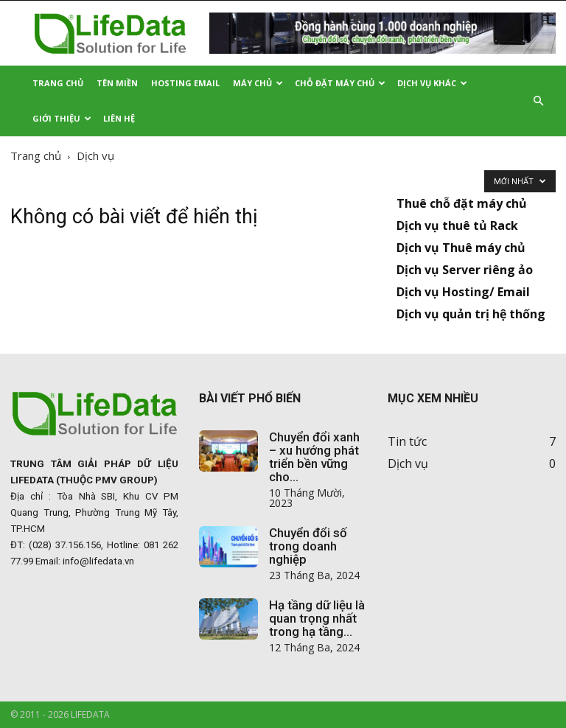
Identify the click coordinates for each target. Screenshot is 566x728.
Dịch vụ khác (432, 83)
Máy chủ (258, 83)
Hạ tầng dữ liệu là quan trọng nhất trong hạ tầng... (317, 618)
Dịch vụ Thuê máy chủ (461, 248)
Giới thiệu (62, 118)
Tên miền (117, 83)
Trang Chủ (58, 83)
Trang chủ (36, 155)
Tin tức (407, 441)
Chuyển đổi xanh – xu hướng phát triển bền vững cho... (314, 457)
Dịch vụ (408, 463)
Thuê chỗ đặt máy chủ (462, 203)
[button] (538, 101)
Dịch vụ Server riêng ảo (465, 270)
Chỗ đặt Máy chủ (340, 83)
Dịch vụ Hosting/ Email (463, 292)
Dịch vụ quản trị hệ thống (471, 314)
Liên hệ (119, 118)
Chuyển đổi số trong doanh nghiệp (308, 546)
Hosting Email (185, 83)
